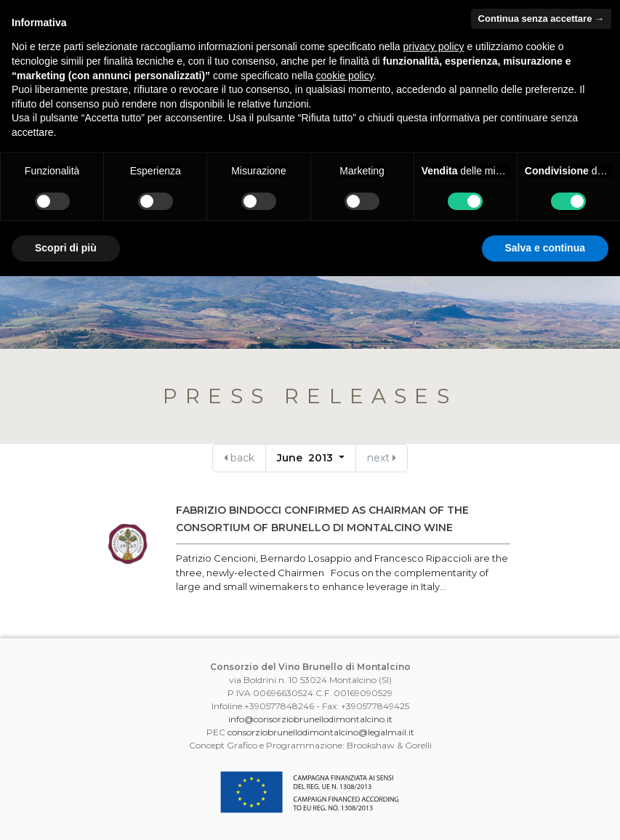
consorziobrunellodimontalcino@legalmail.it (321, 732)
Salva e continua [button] (545, 248)
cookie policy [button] (345, 76)
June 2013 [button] (306, 458)
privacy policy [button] (434, 47)
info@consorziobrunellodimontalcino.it (310, 719)
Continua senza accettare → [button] (541, 19)
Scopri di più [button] (66, 248)
